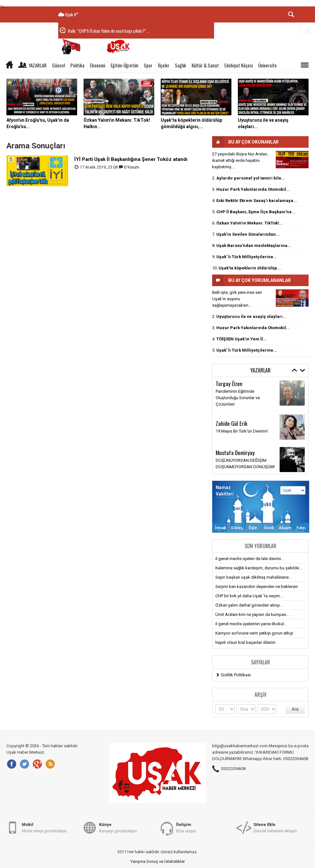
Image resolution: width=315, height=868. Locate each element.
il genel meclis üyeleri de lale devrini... (250, 559)
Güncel (59, 65)
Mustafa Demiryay (235, 452)
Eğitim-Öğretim (124, 65)
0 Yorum (132, 167)
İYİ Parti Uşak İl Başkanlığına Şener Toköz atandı (131, 159)
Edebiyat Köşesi (239, 65)
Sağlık (180, 65)
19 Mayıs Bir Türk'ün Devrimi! (242, 431)
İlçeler (164, 65)
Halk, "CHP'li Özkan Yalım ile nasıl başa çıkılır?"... (108, 31)
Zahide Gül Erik (232, 423)
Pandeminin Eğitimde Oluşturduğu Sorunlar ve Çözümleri (238, 398)
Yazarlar (38, 65)
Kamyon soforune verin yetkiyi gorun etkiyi (254, 633)
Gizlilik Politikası (236, 675)
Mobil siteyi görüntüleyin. (45, 827)
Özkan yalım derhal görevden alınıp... (249, 605)
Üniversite (267, 65)
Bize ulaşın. (187, 827)
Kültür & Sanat (205, 65)
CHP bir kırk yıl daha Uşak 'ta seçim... (249, 596)
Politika (77, 65)
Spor (148, 65)
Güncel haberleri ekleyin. (276, 827)
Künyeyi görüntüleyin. (118, 827)
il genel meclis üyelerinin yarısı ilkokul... (251, 624)
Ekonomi (98, 65)
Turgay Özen (229, 383)
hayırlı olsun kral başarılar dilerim (245, 642)
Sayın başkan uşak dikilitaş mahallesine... (253, 577)
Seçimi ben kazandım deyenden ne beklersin (257, 587)
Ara (295, 709)
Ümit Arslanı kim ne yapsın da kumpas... (252, 614)
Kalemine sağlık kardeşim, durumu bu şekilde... (259, 568)
